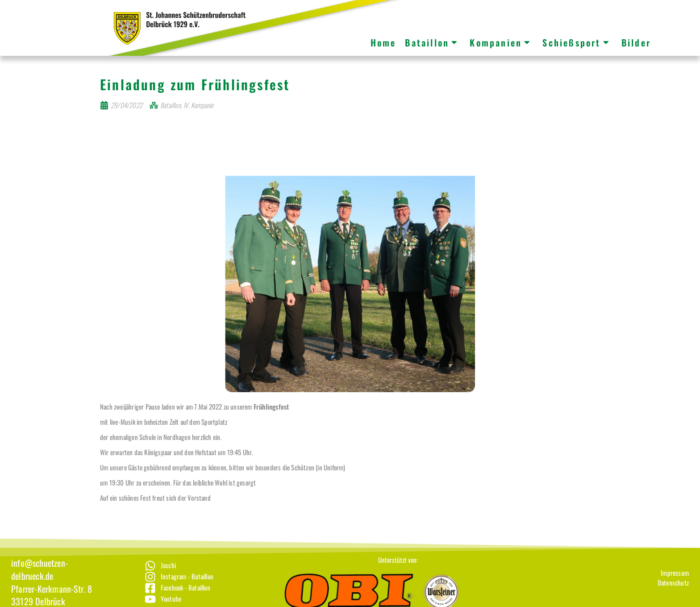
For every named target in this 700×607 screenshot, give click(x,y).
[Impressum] (673, 583)
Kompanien (500, 42)
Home (383, 42)
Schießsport (576, 42)
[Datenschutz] (673, 593)
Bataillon (432, 42)
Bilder (636, 42)
